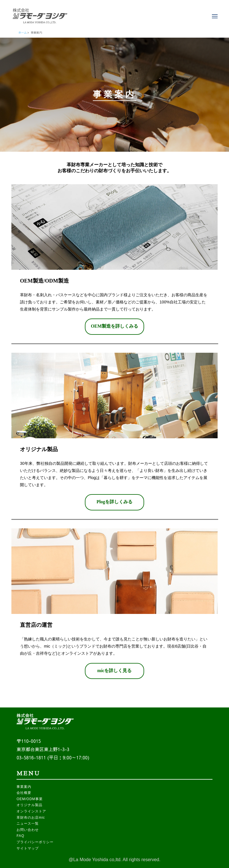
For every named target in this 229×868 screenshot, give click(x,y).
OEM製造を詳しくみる (114, 326)
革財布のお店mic (31, 818)
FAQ (20, 836)
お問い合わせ (28, 830)
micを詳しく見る (115, 671)
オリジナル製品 (29, 805)
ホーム (23, 33)
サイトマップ (28, 848)
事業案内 (24, 787)
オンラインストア (31, 811)
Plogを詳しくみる (114, 502)
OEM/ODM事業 (30, 799)
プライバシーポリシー (35, 842)
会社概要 (24, 793)
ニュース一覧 (28, 824)
